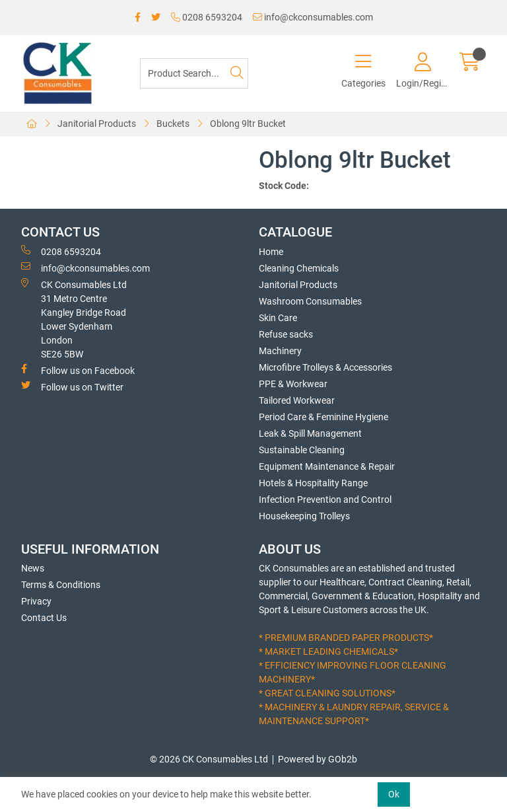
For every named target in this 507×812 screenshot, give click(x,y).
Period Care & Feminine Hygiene (323, 417)
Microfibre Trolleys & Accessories (325, 367)
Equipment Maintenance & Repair (327, 466)
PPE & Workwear (293, 384)
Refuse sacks (286, 334)
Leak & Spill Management (310, 433)
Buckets (173, 124)
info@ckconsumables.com (313, 17)
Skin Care (278, 318)
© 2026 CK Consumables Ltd (209, 759)
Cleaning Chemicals (299, 268)
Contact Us (44, 618)
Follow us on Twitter (72, 387)
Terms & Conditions (61, 585)
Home (271, 252)
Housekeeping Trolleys (304, 516)
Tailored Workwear (297, 400)
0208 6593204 (207, 17)
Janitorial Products (97, 124)
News (33, 568)
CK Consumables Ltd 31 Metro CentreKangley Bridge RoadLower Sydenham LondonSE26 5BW (74, 319)
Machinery (280, 351)
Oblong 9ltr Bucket (248, 124)
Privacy (36, 601)
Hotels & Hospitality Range (313, 483)
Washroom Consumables (310, 301)
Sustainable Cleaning (302, 450)
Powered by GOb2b (318, 759)
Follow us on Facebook (78, 370)
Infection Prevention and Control (325, 499)
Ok (394, 794)
